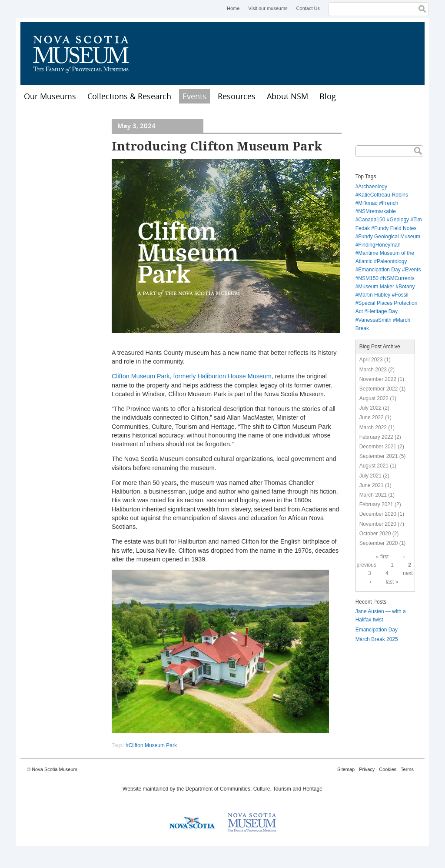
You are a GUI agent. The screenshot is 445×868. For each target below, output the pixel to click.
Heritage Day (382, 311)
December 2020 (378, 514)
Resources (237, 96)
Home (233, 8)
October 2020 (375, 534)
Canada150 (372, 220)
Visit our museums (268, 8)
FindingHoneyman (379, 245)
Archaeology (373, 187)
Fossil (401, 295)
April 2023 (371, 360)
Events (194, 96)
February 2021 (376, 504)
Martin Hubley (374, 295)
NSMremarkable (377, 211)
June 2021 (372, 485)
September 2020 (379, 543)
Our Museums (50, 96)
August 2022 (374, 398)
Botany (407, 287)
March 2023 (373, 370)
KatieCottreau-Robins (383, 195)
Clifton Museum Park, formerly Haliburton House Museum (192, 376)
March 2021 (373, 495)
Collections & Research (129, 96)
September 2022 (379, 389)
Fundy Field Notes (395, 228)
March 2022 (373, 427)
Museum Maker (376, 287)
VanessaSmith (375, 320)
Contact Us (308, 8)
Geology (399, 220)
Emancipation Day (379, 270)
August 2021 (374, 466)
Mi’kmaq (368, 203)
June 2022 (372, 417)
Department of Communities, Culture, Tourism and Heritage (254, 789)
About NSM (287, 96)
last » (392, 582)
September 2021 (379, 456)
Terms (407, 769)
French (390, 203)
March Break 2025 (377, 639)
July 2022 (370, 408)
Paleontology (392, 261)
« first (382, 557)
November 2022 (378, 379)
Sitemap (346, 769)
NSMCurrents (399, 278)
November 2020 (378, 524)
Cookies (388, 769)
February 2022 (376, 437)
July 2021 (370, 476)
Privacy (367, 769)
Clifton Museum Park (153, 745)
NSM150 (368, 278)
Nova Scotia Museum (86, 53)
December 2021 (378, 447)
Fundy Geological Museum (389, 237)
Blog (328, 96)
